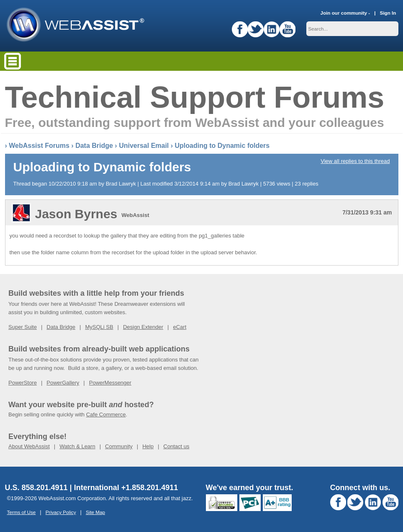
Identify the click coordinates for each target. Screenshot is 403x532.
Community (119, 446)
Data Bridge (94, 146)
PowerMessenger (110, 383)
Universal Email (144, 146)
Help (148, 446)
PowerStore (23, 383)
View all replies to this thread (355, 161)
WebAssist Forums (39, 146)
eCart (180, 327)
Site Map (95, 512)
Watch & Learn (77, 446)
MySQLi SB (99, 327)
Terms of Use (22, 512)
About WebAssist (29, 446)
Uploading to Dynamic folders (222, 146)
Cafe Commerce (106, 414)
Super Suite (23, 327)
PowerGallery (63, 383)
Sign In (388, 13)
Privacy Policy (61, 512)
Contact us (176, 446)
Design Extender (143, 327)
